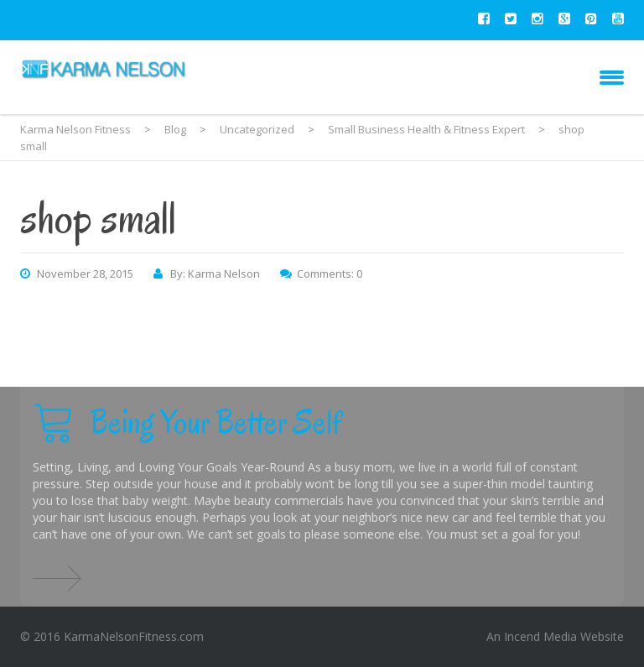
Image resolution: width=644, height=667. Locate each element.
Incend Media (540, 636)
